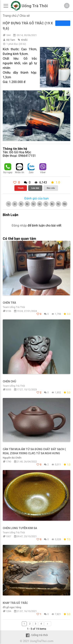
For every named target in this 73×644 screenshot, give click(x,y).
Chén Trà (9, 303)
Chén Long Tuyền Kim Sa (20, 528)
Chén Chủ (9, 381)
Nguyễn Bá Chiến (12, 458)
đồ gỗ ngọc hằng (12, 607)
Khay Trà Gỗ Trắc (15, 603)
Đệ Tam (11, 40)
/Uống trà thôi (36, 635)
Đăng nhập (19, 225)
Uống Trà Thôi (35, 6)
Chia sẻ (25, 16)
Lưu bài (35, 188)
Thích (21, 188)
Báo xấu (51, 188)
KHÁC (24, 40)
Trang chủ (10, 16)
